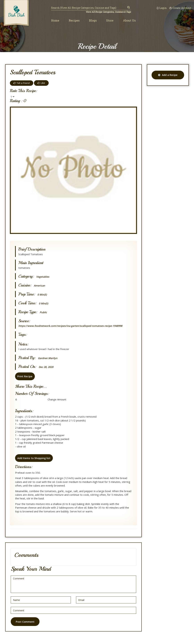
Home (55, 21)
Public (43, 312)
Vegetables (43, 277)
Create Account (180, 8)
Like (42, 83)
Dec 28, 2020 (47, 367)
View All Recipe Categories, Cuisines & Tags (108, 12)
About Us (129, 21)
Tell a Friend (22, 83)
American (40, 286)
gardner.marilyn (48, 358)
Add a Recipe (168, 75)
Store (110, 21)
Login (160, 8)
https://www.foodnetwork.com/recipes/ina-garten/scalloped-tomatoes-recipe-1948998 (72, 326)
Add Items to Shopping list (34, 458)
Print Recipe (25, 376)
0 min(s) (43, 295)
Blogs (93, 21)
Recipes (74, 21)
